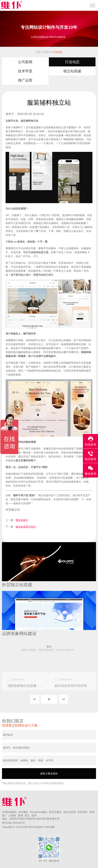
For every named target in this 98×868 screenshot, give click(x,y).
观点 (47, 52)
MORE (49, 699)
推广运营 (25, 80)
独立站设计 (22, 520)
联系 (34, 815)
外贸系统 (83, 812)
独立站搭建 (72, 71)
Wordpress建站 (39, 812)
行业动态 (57, 52)
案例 (20, 815)
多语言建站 (55, 812)
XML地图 (50, 827)
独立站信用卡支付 (26, 527)
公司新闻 (25, 62)
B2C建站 (23, 812)
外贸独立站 (13, 510)
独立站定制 (70, 812)
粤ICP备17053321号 (13, 823)
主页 (38, 52)
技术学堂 (25, 71)
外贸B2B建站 (9, 812)
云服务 (12, 815)
